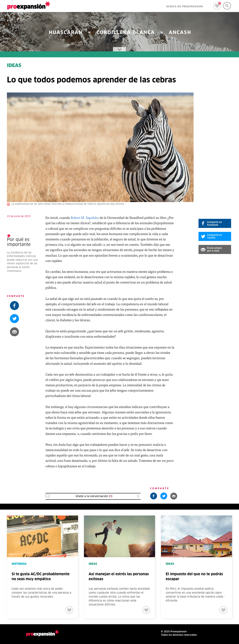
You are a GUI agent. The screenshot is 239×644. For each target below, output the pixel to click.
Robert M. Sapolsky (85, 218)
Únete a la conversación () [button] (94, 496)
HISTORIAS (19, 564)
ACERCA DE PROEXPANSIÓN (185, 7)
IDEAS (14, 66)
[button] (215, 249)
